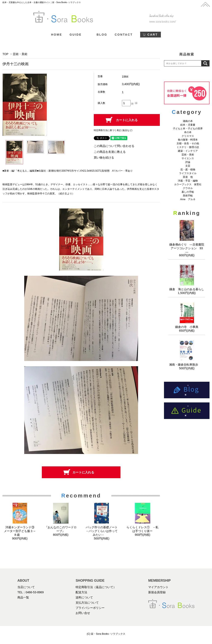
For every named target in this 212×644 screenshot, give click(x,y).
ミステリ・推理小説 (188, 147)
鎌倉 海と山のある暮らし (187, 289)
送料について (84, 597)
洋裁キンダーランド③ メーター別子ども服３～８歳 (21, 531)
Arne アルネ (188, 199)
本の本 (188, 132)
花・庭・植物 (188, 170)
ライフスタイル (188, 173)
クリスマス (188, 136)
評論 (188, 162)
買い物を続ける (104, 158)
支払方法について (87, 603)
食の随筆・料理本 (188, 140)
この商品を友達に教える (110, 152)
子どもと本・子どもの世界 (188, 129)
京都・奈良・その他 (188, 143)
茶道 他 (188, 177)
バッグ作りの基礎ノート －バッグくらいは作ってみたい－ (103, 531)
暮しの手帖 (188, 192)
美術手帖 (188, 196)
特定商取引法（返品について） (96, 587)
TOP (5, 54)
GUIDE (76, 35)
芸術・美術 (20, 54)
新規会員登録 (157, 592)
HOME (57, 35)
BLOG (102, 35)
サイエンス (188, 158)
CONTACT (124, 35)
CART (153, 35)
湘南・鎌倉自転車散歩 (187, 365)
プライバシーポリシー (90, 608)
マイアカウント (158, 587)
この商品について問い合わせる (114, 146)
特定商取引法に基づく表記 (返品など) (113, 130)
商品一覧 (23, 597)
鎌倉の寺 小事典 (187, 327)
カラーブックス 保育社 (188, 184)
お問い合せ (83, 613)
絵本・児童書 (188, 125)
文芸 (188, 166)
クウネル (188, 188)
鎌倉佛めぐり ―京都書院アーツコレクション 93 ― (188, 248)
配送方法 (81, 592)
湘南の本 (188, 121)
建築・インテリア (188, 151)
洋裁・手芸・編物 (189, 181)
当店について (26, 587)
